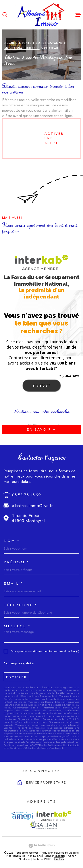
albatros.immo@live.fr (32, 506)
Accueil (11, 43)
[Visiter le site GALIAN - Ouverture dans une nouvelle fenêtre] (43, 825)
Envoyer (16, 677)
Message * (17, 626)
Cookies (59, 859)
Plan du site (35, 856)
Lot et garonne (49, 43)
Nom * (12, 541)
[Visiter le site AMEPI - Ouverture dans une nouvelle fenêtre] (22, 816)
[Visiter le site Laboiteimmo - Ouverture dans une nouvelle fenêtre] (41, 846)
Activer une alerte (38, 138)
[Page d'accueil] (41, 15)
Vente (27, 43)
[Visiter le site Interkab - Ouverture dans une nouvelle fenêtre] (54, 816)
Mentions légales (55, 856)
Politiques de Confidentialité (64, 745)
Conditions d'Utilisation (23, 748)
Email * (14, 584)
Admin (72, 856)
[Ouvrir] (5, 15)
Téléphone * (21, 605)
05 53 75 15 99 (26, 495)
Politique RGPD (42, 859)
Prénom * (16, 562)
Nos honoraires (16, 856)
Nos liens (24, 859)
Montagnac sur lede (22, 48)
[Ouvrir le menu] (78, 15)
